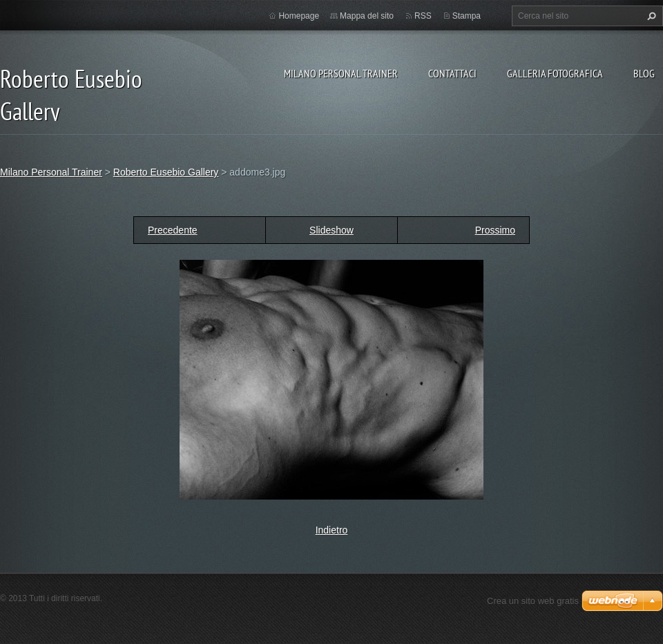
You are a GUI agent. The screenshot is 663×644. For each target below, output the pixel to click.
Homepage (299, 16)
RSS (423, 16)
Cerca (650, 16)
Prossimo (495, 230)
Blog (644, 73)
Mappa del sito (367, 16)
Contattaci (452, 73)
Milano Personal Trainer (341, 73)
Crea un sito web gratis (533, 601)
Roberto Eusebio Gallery (166, 172)
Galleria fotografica (555, 73)
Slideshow (331, 230)
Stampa (467, 16)
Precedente (173, 230)
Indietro (332, 530)
